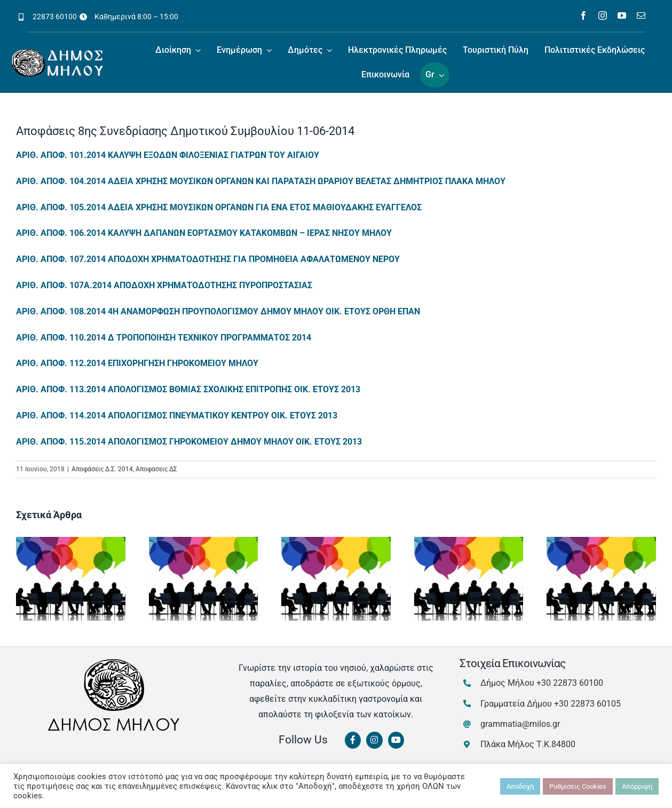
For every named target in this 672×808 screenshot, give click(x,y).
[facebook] (583, 15)
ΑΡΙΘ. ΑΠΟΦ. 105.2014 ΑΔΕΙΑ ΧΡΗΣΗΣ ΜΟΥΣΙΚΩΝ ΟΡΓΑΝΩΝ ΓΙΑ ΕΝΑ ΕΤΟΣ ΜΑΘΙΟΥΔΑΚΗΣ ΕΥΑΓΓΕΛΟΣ (219, 207)
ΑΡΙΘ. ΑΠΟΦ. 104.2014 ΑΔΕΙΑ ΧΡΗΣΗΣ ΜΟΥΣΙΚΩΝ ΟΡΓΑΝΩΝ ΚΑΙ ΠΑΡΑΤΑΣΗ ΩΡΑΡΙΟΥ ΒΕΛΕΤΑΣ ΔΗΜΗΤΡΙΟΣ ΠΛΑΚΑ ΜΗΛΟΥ (261, 181)
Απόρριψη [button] (637, 786)
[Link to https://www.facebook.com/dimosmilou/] (353, 740)
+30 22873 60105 (587, 704)
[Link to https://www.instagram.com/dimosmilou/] (374, 740)
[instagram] (603, 15)
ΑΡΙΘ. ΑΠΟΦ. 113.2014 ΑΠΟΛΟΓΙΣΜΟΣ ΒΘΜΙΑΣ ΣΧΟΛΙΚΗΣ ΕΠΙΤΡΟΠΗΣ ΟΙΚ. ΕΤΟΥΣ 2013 (188, 389)
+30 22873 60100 (570, 683)
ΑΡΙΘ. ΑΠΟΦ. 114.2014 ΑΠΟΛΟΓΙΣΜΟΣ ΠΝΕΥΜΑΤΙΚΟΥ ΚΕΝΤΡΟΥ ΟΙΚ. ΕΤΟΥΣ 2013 (177, 415)
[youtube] (622, 15)
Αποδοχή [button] (520, 786)
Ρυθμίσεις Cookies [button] (578, 786)
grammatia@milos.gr (520, 724)
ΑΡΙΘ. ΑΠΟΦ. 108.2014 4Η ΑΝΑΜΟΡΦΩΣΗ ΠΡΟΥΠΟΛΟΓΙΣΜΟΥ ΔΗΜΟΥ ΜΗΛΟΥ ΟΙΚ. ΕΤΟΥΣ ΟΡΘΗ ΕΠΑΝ (218, 311)
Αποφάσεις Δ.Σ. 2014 (102, 469)
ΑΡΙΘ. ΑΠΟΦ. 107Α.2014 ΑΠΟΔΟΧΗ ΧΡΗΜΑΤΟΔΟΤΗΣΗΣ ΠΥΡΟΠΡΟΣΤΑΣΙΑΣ (164, 285)
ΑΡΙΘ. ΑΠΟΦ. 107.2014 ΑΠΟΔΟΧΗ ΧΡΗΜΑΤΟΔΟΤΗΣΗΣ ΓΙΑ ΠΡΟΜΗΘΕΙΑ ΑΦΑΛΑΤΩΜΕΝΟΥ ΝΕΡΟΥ (208, 259)
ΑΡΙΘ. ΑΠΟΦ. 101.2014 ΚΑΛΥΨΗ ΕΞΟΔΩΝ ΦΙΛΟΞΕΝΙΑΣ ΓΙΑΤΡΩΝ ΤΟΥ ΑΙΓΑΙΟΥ (168, 155)
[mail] (641, 15)
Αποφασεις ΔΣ (156, 469)
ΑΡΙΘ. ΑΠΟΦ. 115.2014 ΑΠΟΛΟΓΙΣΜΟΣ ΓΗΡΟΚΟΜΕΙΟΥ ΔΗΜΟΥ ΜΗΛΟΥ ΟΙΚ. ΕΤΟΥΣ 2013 (189, 442)
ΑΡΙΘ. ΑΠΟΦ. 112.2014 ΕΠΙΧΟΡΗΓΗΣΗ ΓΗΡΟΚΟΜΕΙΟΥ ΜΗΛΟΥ (137, 363)
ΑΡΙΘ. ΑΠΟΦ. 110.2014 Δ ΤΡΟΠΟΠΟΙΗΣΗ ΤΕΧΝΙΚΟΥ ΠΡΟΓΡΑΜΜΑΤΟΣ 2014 (164, 338)
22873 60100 (55, 17)
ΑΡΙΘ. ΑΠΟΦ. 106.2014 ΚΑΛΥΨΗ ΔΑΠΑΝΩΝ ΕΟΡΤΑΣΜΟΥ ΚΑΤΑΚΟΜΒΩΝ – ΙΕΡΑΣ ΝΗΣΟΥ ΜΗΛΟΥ (204, 233)
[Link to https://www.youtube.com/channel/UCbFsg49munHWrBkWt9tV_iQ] (396, 740)
